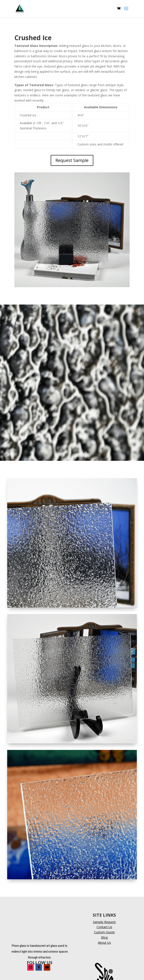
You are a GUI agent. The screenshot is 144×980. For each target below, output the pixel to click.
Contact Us (104, 927)
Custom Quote (104, 932)
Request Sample (72, 160)
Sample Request (104, 922)
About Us (104, 943)
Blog (104, 937)
